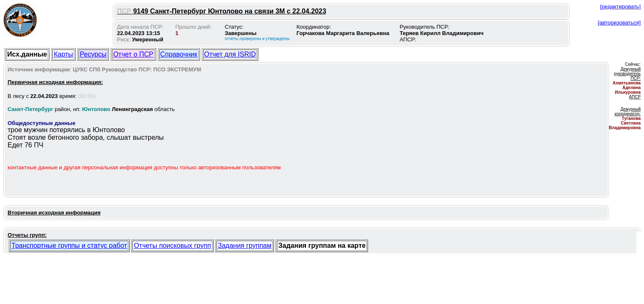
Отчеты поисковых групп (172, 246)
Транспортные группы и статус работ (69, 246)
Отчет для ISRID (230, 54)
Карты (63, 54)
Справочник (179, 54)
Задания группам (245, 246)
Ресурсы (93, 54)
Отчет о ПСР (133, 54)
